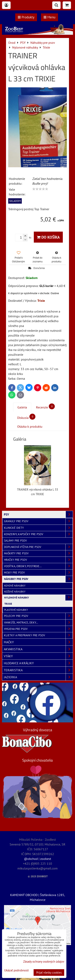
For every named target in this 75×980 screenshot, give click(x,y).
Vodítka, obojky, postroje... (38, 566)
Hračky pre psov (38, 560)
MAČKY (38, 642)
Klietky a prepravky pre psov (38, 635)
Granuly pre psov (38, 521)
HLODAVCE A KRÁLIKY (38, 663)
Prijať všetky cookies (49, 973)
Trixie (8, 604)
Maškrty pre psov (38, 553)
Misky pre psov (38, 573)
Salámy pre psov (15, 541)
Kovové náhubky (15, 586)
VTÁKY (38, 656)
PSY (38, 514)
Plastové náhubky (16, 610)
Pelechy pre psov (38, 616)
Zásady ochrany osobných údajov (44, 962)
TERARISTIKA (38, 670)
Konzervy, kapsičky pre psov (38, 534)
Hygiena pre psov (38, 629)
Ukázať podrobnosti (16, 971)
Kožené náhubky (15, 592)
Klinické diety (38, 528)
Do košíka (48, 237)
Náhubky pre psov (38, 579)
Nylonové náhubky (38, 598)
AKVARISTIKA (38, 649)
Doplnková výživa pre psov (38, 547)
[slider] (40, 189)
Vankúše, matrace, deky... (38, 623)
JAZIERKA (38, 677)
